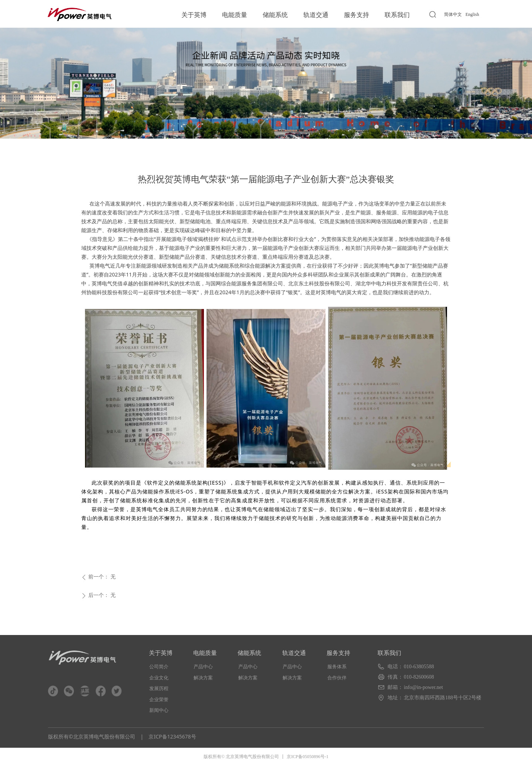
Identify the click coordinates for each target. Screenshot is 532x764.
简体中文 (453, 14)
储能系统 (275, 15)
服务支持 (357, 15)
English (472, 14)
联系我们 (397, 15)
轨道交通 (316, 15)
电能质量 (235, 15)
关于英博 (194, 15)
